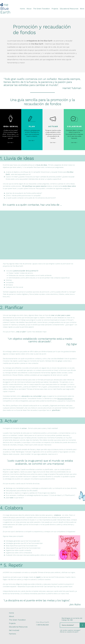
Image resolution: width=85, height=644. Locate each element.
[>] (82, 625)
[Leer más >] (10, 142)
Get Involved (14, 630)
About (11, 616)
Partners (12, 634)
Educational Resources (18, 627)
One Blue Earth (42, 622)
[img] (5, 14)
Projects (12, 623)
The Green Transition (17, 620)
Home (11, 613)
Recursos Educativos (65, 398)
